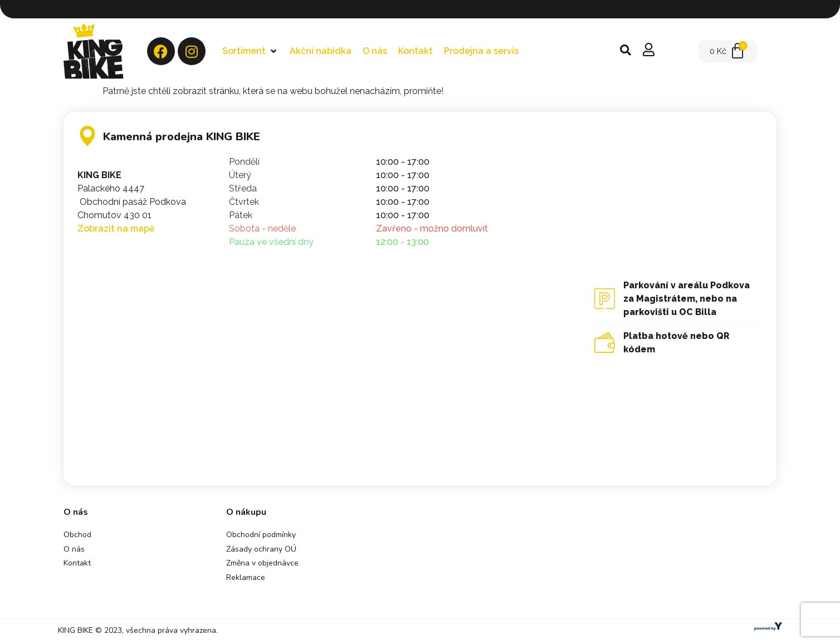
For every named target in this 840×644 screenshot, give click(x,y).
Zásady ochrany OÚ (261, 549)
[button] (250, 51)
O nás (74, 549)
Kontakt (77, 563)
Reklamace (246, 577)
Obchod (77, 535)
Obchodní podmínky (261, 535)
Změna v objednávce (262, 563)
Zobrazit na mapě (116, 228)
